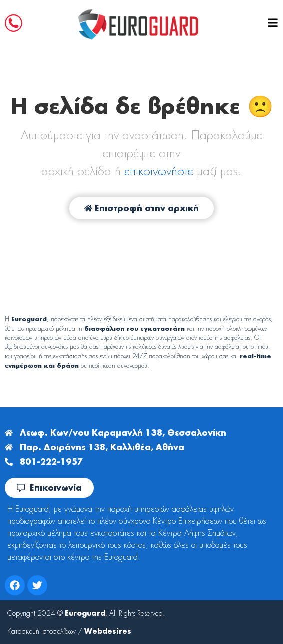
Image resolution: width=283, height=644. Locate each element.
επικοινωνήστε (159, 171)
